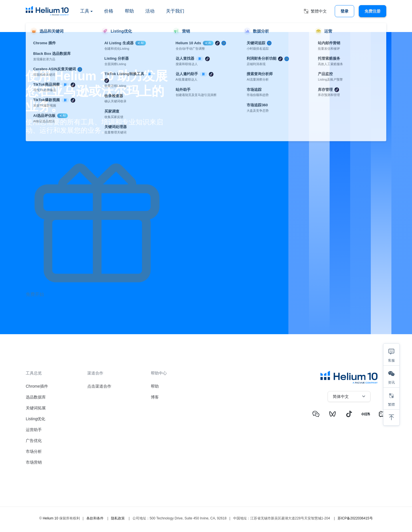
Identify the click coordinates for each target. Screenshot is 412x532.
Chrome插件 (37, 386)
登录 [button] (344, 11)
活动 (150, 11)
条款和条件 (95, 518)
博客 (155, 397)
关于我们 (175, 11)
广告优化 (34, 441)
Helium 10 (50, 518)
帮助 (129, 11)
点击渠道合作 (99, 386)
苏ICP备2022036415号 (355, 518)
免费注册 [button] (373, 11)
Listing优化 (35, 419)
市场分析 (34, 451)
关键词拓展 (36, 408)
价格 (109, 11)
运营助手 (34, 430)
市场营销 (34, 462)
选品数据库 (36, 397)
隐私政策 (118, 518)
